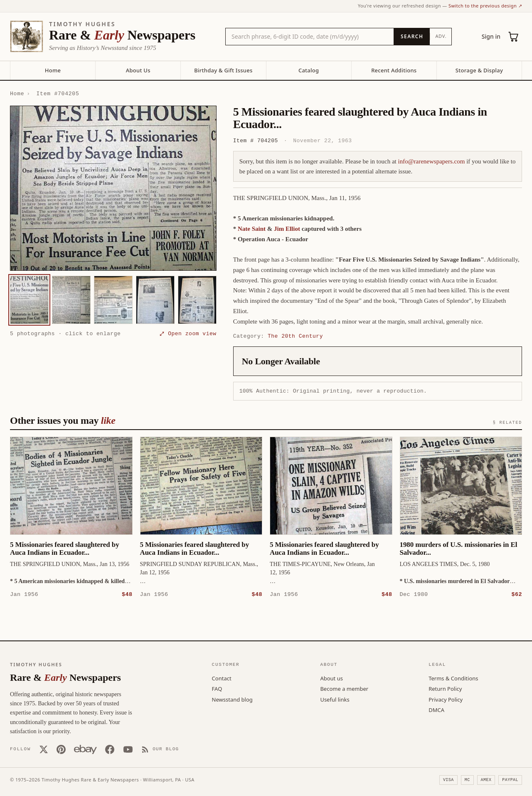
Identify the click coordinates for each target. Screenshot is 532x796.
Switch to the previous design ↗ (485, 6)
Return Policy (445, 688)
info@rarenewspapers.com (432, 161)
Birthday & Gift (223, 70)
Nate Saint (252, 229)
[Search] (412, 37)
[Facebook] (110, 749)
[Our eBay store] (85, 749)
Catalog (309, 70)
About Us (138, 70)
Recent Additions (394, 70)
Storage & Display (479, 70)
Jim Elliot (287, 229)
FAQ (217, 688)
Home (53, 70)
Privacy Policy (446, 699)
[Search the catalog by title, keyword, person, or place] (310, 37)
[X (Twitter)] (44, 749)
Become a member (344, 688)
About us (331, 678)
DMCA (436, 709)
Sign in (491, 36)
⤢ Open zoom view (188, 334)
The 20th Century (295, 336)
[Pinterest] (61, 749)
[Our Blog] (160, 749)
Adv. (441, 36)
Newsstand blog (232, 699)
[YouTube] (128, 749)
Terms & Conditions (453, 678)
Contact (222, 678)
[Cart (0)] (514, 37)
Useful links (335, 699)
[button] (113, 188)
